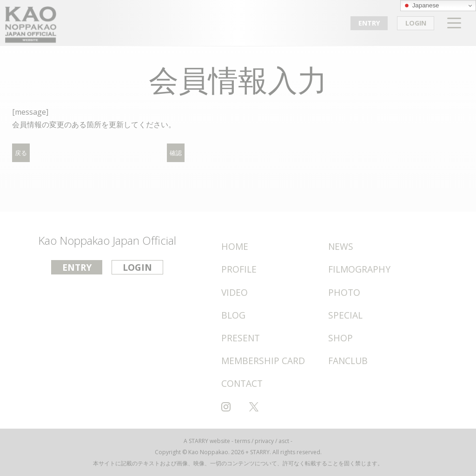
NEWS (341, 246)
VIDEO (235, 292)
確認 (176, 153)
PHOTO (344, 292)
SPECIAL (345, 315)
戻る (21, 153)
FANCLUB (348, 361)
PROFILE (239, 269)
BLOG (233, 315)
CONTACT (242, 383)
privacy (264, 441)
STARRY (198, 441)
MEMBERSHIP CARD (263, 361)
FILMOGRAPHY (359, 269)
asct (284, 441)
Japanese (421, 6)
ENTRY (369, 23)
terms (242, 441)
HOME (235, 246)
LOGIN (416, 23)
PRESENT (241, 338)
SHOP (340, 338)
